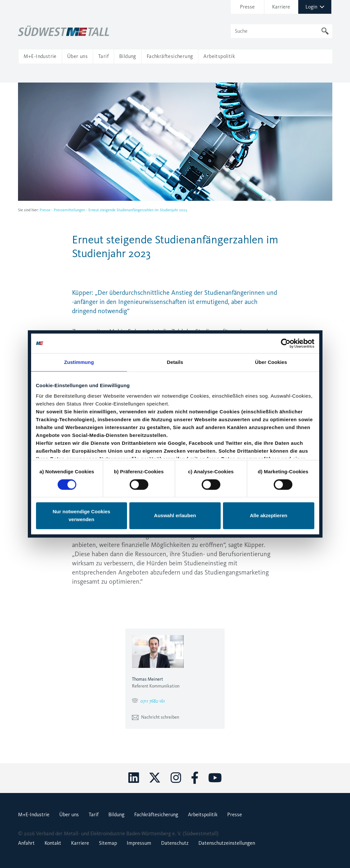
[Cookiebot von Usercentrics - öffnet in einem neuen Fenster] (286, 343)
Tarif (94, 814)
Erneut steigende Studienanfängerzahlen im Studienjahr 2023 (138, 210)
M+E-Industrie (34, 814)
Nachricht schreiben (156, 717)
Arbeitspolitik (203, 814)
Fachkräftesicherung (156, 814)
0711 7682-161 (153, 701)
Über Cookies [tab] (271, 362)
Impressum (139, 843)
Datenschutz (175, 843)
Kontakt (53, 843)
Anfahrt (26, 843)
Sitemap (108, 843)
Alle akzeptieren (268, 516)
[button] (40, 56)
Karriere (281, 7)
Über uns (69, 814)
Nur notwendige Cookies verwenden (82, 516)
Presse (247, 7)
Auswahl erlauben (175, 516)
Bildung (116, 814)
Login (315, 7)
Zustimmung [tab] (79, 362)
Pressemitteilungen (69, 210)
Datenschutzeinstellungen (227, 843)
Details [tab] (175, 362)
